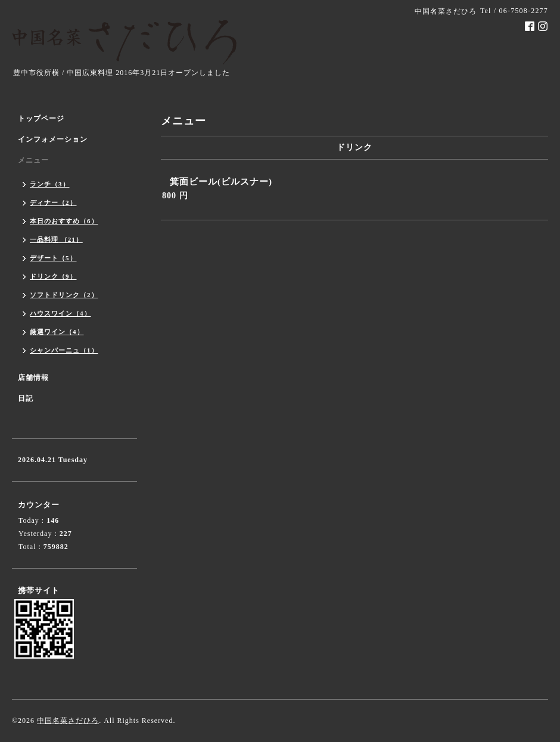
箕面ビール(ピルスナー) (221, 182)
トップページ (41, 119)
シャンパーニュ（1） (64, 350)
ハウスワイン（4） (60, 313)
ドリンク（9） (53, 276)
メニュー (33, 160)
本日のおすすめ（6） (64, 221)
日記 (26, 398)
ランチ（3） (50, 184)
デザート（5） (53, 258)
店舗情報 (33, 378)
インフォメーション (53, 139)
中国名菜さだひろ (68, 721)
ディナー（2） (53, 202)
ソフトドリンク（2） (64, 295)
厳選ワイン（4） (57, 332)
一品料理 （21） (56, 239)
